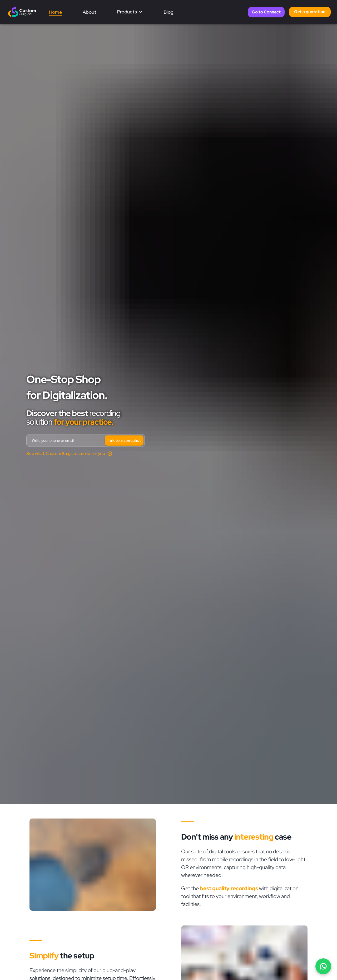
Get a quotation (310, 12)
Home (56, 12)
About (90, 12)
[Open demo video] (69, 454)
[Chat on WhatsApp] (323, 966)
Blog (169, 12)
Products (130, 12)
